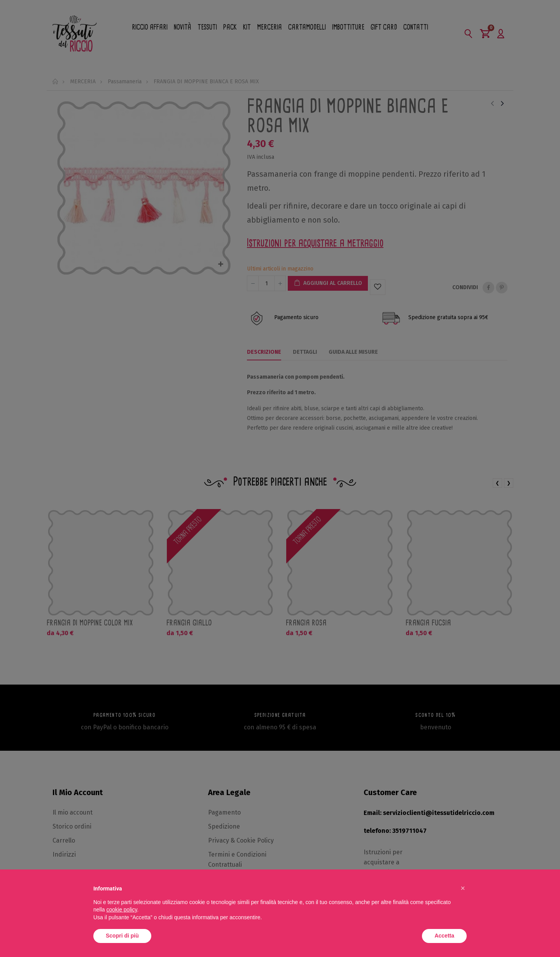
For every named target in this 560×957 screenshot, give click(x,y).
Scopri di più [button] (122, 936)
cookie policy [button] (122, 910)
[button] (463, 888)
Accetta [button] (444, 936)
